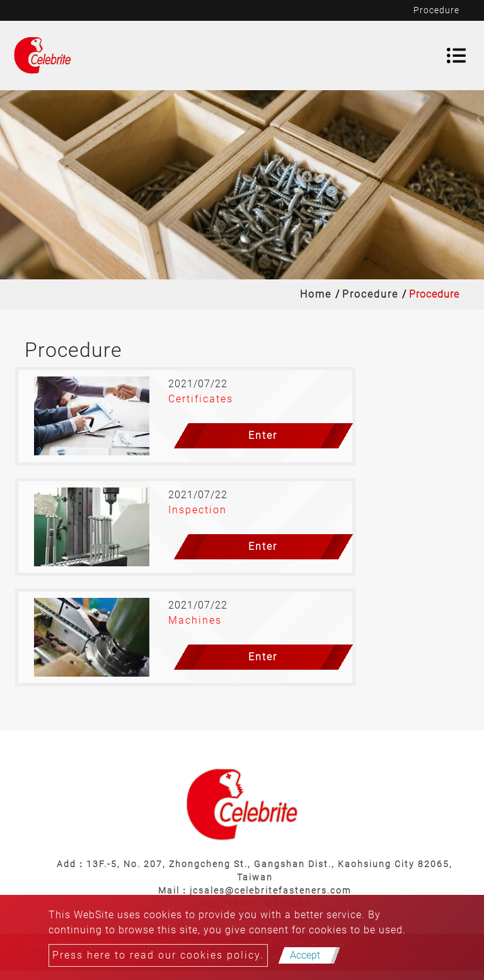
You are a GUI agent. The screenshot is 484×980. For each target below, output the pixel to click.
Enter (263, 435)
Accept (305, 955)
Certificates (201, 399)
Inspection (198, 510)
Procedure (370, 294)
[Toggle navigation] (456, 55)
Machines (195, 620)
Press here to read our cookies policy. (158, 955)
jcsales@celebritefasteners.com (270, 890)
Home (316, 294)
